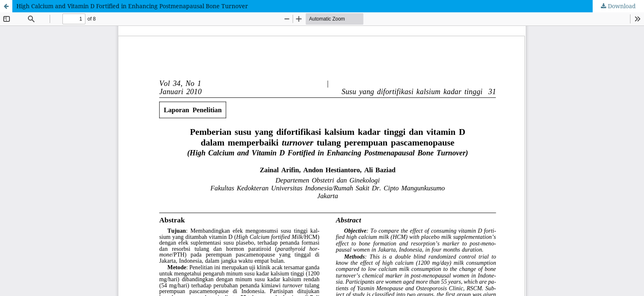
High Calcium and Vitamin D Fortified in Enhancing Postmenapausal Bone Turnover (132, 6)
